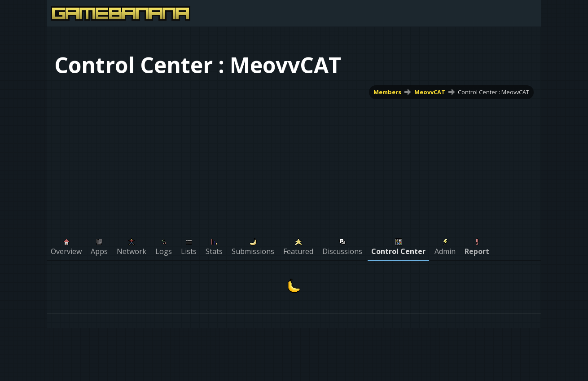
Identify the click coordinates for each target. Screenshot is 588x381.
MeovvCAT (430, 92)
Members (387, 92)
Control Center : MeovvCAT (494, 92)
